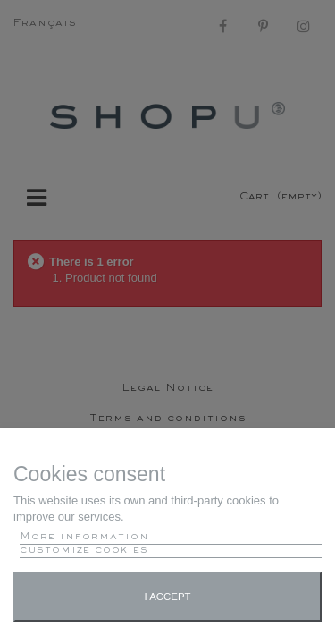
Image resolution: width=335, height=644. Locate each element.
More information (84, 537)
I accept (167, 597)
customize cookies (84, 551)
